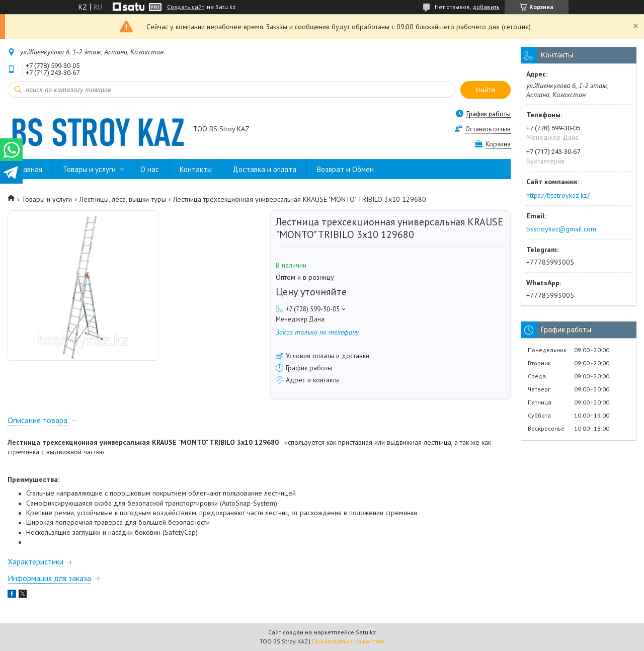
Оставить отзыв (488, 129)
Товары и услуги (89, 169)
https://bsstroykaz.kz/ (558, 195)
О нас (150, 169)
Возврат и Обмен (345, 169)
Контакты (196, 169)
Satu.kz (366, 632)
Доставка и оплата (264, 169)
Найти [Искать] (486, 90)
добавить (486, 7)
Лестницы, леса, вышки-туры (123, 199)
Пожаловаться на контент (348, 641)
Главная (30, 169)
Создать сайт (186, 7)
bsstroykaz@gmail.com (561, 229)
